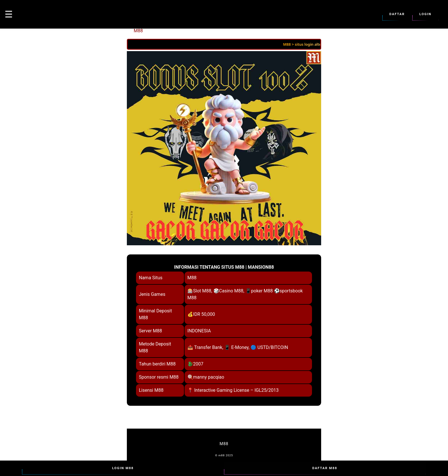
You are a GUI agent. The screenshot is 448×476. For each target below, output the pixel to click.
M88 (138, 31)
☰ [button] (9, 14)
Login (425, 14)
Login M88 (123, 468)
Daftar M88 (325, 468)
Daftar (397, 14)
